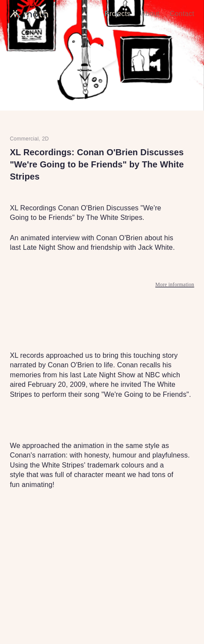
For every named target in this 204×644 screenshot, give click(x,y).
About (150, 14)
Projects (117, 14)
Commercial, (25, 139)
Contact (182, 14)
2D (46, 139)
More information (175, 285)
